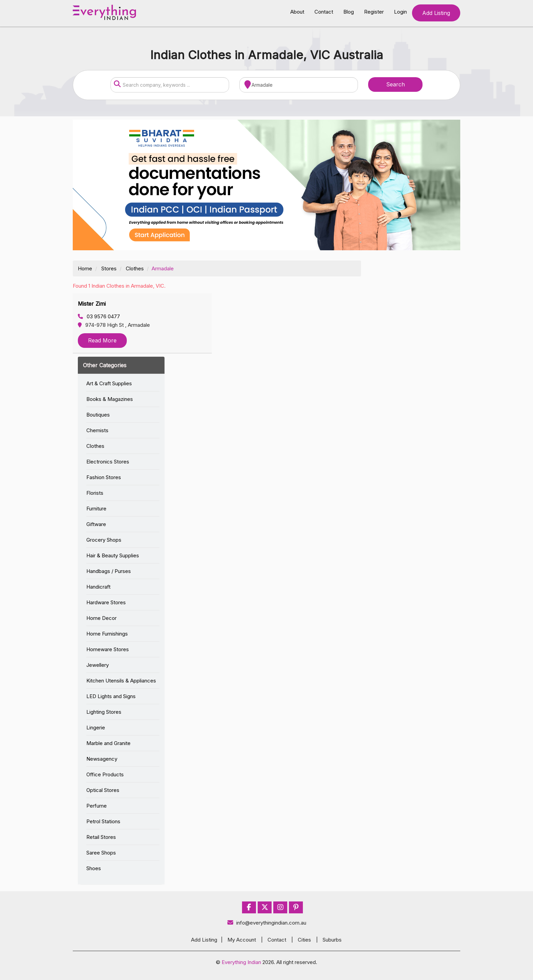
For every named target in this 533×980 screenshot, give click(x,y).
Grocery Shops (104, 540)
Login (400, 12)
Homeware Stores (108, 649)
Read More (102, 340)
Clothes (135, 268)
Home (85, 268)
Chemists (97, 430)
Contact (324, 12)
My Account (242, 940)
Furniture (96, 509)
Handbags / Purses (109, 571)
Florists (95, 493)
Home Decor (101, 618)
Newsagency (102, 759)
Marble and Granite (108, 743)
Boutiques (98, 415)
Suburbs (332, 940)
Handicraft (98, 587)
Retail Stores (101, 837)
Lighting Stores (104, 712)
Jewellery (98, 665)
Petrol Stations (103, 821)
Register (374, 12)
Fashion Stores (104, 477)
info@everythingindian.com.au (267, 923)
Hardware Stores (106, 602)
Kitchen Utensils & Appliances (121, 681)
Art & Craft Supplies (109, 383)
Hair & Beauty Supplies (113, 555)
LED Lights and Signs (111, 696)
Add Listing (436, 13)
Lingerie (96, 728)
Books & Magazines (110, 399)
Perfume (97, 806)
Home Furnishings (107, 634)
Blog (349, 12)
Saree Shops (101, 853)
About (297, 12)
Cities (304, 940)
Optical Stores (103, 790)
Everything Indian (241, 962)
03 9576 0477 (99, 316)
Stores (109, 268)
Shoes (94, 868)
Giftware (96, 524)
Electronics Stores (108, 462)
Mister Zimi (92, 304)
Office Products (105, 774)
